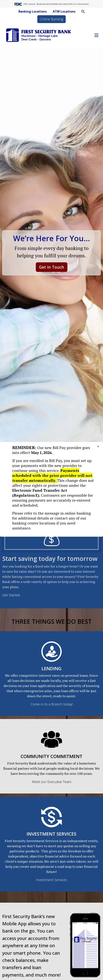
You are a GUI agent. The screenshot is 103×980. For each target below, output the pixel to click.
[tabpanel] (51, 554)
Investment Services (51, 880)
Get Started (11, 595)
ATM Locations (64, 11)
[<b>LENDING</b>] (51, 651)
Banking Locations (33, 11)
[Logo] (39, 35)
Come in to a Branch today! (52, 704)
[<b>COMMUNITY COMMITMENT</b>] (51, 739)
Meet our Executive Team (52, 782)
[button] (83, 11)
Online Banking (51, 19)
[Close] (98, 446)
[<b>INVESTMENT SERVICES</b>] (51, 817)
